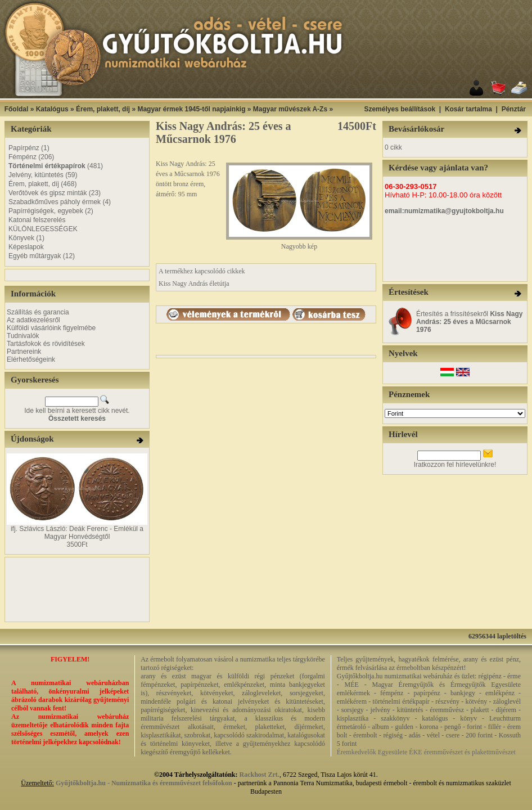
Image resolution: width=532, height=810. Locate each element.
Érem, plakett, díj (103, 109)
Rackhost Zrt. (260, 775)
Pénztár (514, 109)
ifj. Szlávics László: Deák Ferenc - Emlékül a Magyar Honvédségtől (77, 533)
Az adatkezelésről (33, 320)
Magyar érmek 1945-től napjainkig (191, 109)
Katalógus (52, 109)
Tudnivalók (23, 336)
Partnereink (24, 352)
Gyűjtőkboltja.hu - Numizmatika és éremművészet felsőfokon (144, 783)
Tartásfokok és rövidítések (46, 344)
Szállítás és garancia (38, 312)
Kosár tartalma (468, 109)
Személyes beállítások (400, 109)
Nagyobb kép (299, 243)
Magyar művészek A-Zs (290, 109)
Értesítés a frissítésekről (469, 322)
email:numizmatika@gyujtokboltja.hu (444, 211)
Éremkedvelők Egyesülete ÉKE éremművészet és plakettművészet (426, 752)
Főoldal (17, 109)
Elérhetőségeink (31, 359)
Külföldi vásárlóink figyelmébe (51, 328)
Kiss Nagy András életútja (194, 283)
